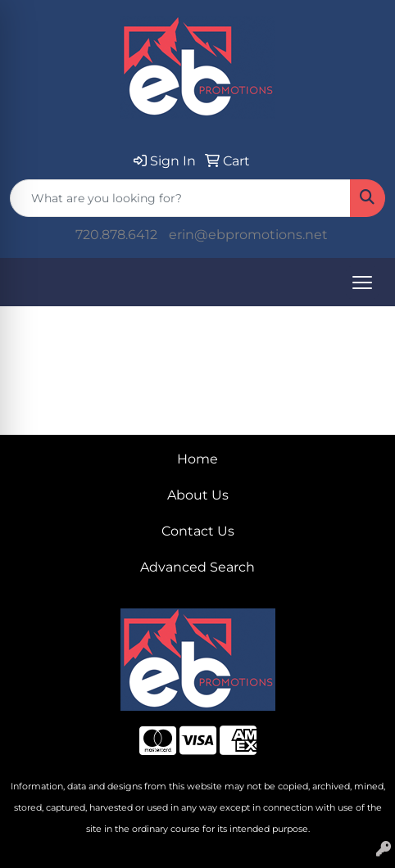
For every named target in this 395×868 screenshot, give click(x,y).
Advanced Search (197, 567)
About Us (198, 495)
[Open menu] (362, 283)
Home (197, 459)
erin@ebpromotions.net (248, 235)
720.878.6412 (116, 235)
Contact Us (198, 531)
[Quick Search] (180, 198)
